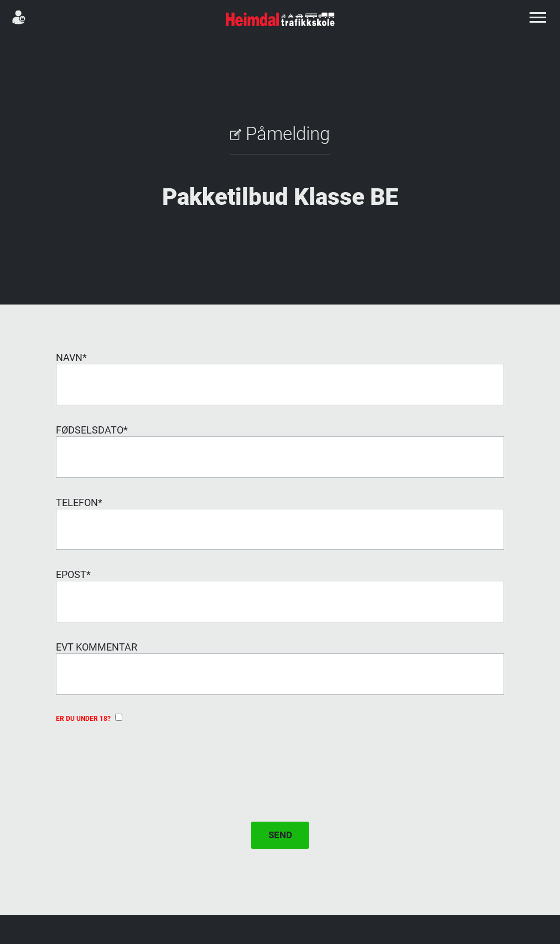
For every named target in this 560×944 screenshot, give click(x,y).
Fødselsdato (92, 430)
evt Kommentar (97, 647)
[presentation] (140, 762)
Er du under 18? (89, 718)
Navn (71, 357)
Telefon (79, 502)
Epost (73, 574)
